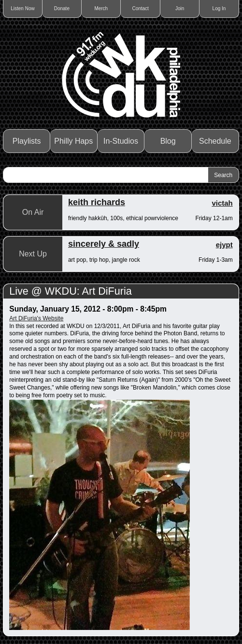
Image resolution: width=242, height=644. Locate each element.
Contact (140, 8)
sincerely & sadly (104, 244)
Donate (62, 8)
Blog (168, 141)
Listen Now (22, 8)
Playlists (27, 141)
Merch (101, 8)
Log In (219, 8)
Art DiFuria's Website (36, 318)
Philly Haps (73, 141)
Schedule (215, 141)
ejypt (224, 245)
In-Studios (121, 141)
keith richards (97, 202)
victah (222, 203)
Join (180, 8)
